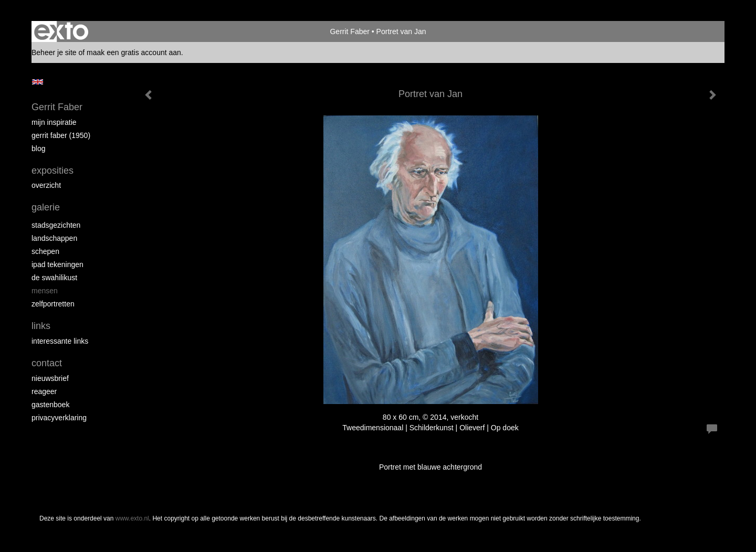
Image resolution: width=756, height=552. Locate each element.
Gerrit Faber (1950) (61, 135)
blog (38, 148)
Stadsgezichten (56, 225)
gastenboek (50, 405)
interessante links (60, 341)
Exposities (52, 171)
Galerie (46, 207)
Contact (47, 363)
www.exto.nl (132, 518)
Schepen (45, 251)
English (38, 82)
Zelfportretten (53, 304)
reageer (44, 391)
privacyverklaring (59, 418)
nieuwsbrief (50, 378)
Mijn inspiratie (54, 122)
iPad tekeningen (57, 264)
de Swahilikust (54, 278)
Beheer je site (54, 52)
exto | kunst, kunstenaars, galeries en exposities (61, 31)
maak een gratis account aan (134, 52)
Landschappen (54, 238)
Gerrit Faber (349, 31)
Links (41, 326)
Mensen (45, 291)
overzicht (46, 185)
